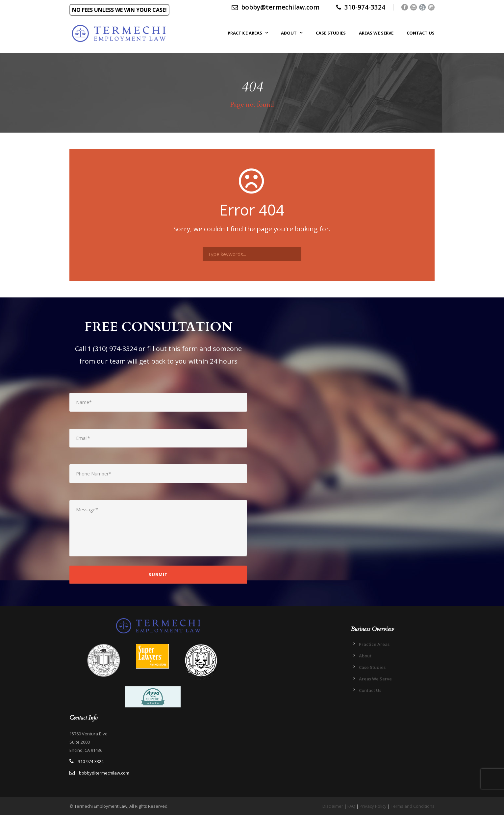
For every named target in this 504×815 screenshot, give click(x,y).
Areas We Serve (376, 33)
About (289, 33)
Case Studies (331, 33)
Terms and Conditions (413, 806)
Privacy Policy (373, 806)
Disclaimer (333, 806)
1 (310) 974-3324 (112, 349)
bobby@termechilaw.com (276, 7)
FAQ (351, 806)
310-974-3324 (365, 7)
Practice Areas (245, 33)
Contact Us (421, 33)
